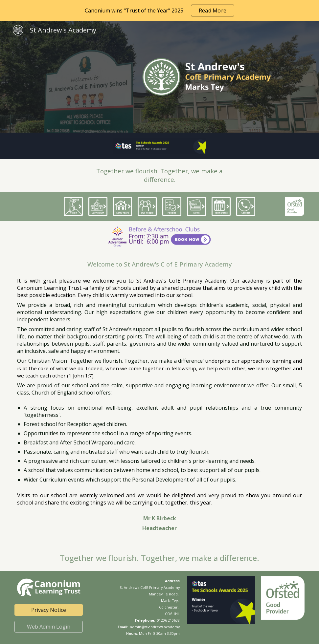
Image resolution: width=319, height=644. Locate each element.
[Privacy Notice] (49, 610)
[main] (159, 175)
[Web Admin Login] (49, 627)
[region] (159, 11)
